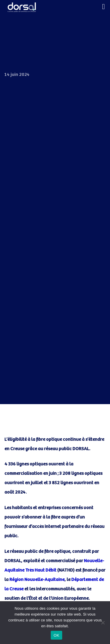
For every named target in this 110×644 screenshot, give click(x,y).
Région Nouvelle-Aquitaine (37, 580)
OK (56, 635)
